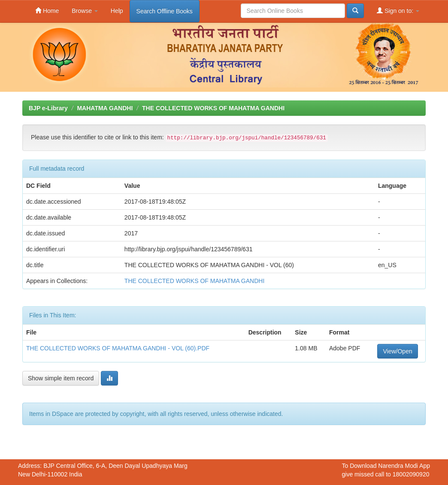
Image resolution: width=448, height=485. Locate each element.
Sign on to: (398, 11)
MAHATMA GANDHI (105, 108)
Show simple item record (61, 378)
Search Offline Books (165, 11)
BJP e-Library (48, 108)
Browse (85, 11)
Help (117, 11)
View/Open (397, 351)
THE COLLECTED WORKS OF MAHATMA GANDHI (213, 108)
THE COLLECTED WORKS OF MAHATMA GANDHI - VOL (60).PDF (118, 348)
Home (47, 11)
